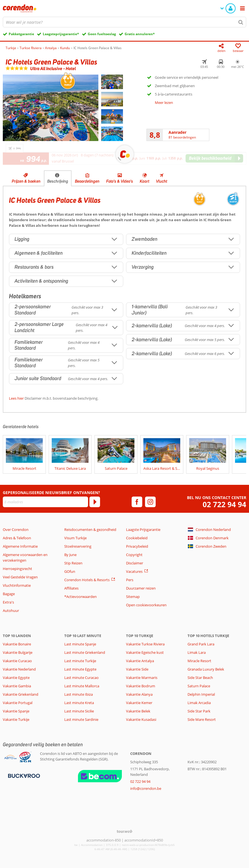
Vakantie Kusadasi (141, 719)
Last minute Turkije (80, 661)
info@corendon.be (146, 788)
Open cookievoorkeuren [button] (146, 605)
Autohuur (11, 611)
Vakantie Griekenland (21, 694)
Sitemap (133, 597)
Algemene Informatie (20, 546)
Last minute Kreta (79, 703)
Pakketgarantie (21, 34)
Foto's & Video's (120, 181)
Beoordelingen (87, 181)
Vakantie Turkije (16, 719)
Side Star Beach (200, 678)
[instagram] (150, 502)
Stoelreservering (78, 546)
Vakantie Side (137, 669)
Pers (130, 580)
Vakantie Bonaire (17, 644)
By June (70, 555)
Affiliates (71, 588)
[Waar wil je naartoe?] (124, 22)
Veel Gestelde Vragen (20, 577)
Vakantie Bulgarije (18, 652)
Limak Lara (197, 652)
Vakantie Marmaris (142, 678)
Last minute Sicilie (79, 711)
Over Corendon (16, 530)
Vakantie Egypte (16, 678)
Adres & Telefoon (17, 538)
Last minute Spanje (80, 644)
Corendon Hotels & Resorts (87, 580)
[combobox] (124, 22)
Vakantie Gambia (17, 686)
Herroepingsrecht (17, 569)
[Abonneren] (95, 502)
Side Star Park (199, 711)
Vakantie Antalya (140, 661)
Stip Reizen (73, 563)
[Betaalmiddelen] (23, 775)
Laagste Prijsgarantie (143, 530)
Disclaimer (135, 563)
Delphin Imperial (201, 694)
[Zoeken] (241, 22)
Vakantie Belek (138, 711)
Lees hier (16, 398)
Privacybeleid (137, 546)
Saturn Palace (199, 686)
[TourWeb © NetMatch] (124, 831)
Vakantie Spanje (16, 711)
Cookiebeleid (137, 538)
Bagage (9, 594)
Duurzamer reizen (141, 588)
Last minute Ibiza (79, 694)
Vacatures (134, 571)
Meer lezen (164, 102)
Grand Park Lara (201, 644)
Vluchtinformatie (17, 585)
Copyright (134, 555)
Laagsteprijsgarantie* (61, 34)
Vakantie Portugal (18, 703)
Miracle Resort (199, 661)
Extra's (8, 602)
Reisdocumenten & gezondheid (90, 530)
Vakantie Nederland (19, 669)
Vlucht (162, 181)
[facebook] (137, 502)
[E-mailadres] (45, 502)
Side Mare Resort (202, 719)
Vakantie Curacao (17, 661)
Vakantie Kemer (139, 703)
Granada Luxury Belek (206, 669)
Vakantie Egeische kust (145, 652)
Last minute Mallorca (82, 686)
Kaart (144, 181)
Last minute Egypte (80, 669)
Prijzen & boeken (26, 181)
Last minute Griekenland (85, 652)
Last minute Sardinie (81, 719)
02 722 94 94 (224, 505)
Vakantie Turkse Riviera (145, 644)
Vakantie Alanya (139, 694)
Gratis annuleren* (140, 34)
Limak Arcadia (199, 703)
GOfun (70, 571)
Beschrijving (58, 181)
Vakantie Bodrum (141, 686)
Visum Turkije (75, 538)
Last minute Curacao (81, 678)
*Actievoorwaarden (80, 597)
